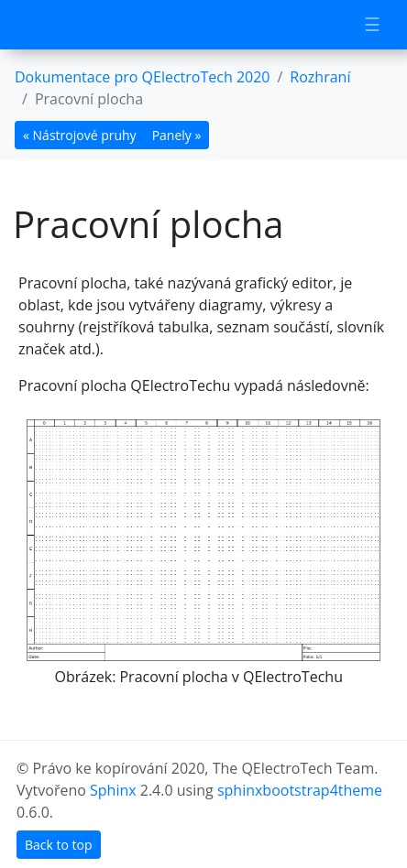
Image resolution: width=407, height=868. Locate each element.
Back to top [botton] (59, 845)
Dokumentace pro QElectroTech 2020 (142, 77)
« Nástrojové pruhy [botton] (80, 135)
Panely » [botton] (177, 135)
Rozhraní (320, 77)
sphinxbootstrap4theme (300, 790)
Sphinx (113, 790)
